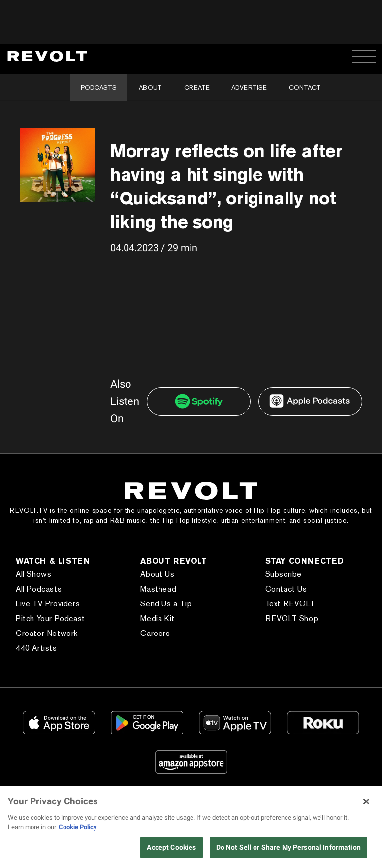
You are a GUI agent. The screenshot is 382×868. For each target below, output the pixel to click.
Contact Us (286, 589)
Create (197, 87)
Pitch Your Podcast (50, 618)
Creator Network (47, 633)
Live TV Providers (48, 604)
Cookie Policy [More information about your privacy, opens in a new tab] (78, 827)
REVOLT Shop (292, 618)
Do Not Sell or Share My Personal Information (288, 847)
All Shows (33, 574)
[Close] (366, 801)
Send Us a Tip (166, 604)
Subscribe (284, 574)
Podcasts (99, 87)
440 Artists (36, 648)
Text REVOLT (290, 604)
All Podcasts (39, 589)
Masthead (158, 589)
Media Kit (157, 618)
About (150, 87)
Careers (155, 633)
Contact (305, 87)
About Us (157, 574)
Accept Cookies (171, 847)
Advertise (249, 87)
